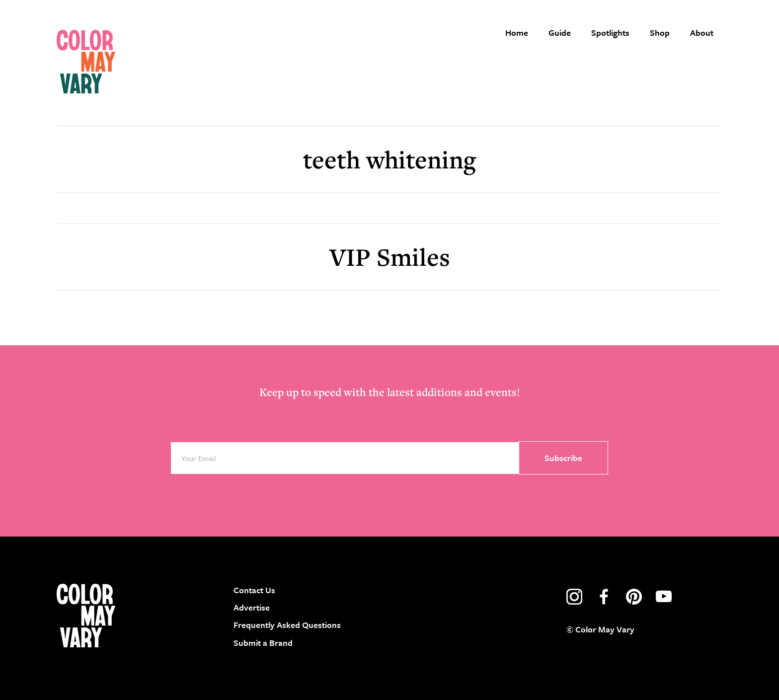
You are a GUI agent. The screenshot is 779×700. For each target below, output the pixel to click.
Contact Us (254, 590)
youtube (664, 597)
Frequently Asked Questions (287, 625)
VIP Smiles (390, 257)
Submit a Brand (263, 643)
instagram (574, 597)
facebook (604, 597)
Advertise (252, 607)
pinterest (634, 597)
